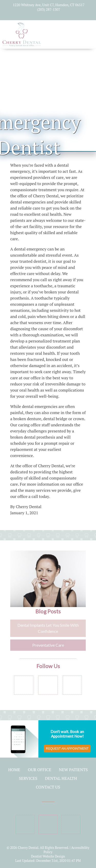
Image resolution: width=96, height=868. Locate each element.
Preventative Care (48, 645)
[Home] (22, 43)
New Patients (73, 770)
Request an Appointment (67, 749)
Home (14, 770)
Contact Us (48, 787)
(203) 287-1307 (49, 9)
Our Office (40, 770)
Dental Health (61, 778)
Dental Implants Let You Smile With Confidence (48, 628)
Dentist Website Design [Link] (48, 856)
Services (28, 778)
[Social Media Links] (24, 685)
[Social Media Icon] (40, 15)
